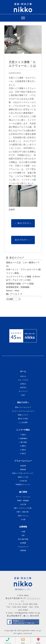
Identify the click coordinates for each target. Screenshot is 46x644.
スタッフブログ (23, 380)
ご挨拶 (23, 532)
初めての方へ (23, 402)
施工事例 (23, 492)
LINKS (23, 395)
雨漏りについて (23, 415)
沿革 (23, 535)
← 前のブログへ (23, 223)
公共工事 (23, 504)
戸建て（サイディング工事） (23, 508)
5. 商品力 (23, 450)
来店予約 (23, 388)
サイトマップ (23, 391)
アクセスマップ (23, 547)
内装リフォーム (23, 516)
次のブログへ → (23, 240)
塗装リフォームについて (23, 407)
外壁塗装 (23, 466)
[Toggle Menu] (23, 18)
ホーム (23, 371)
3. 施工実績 (23, 442)
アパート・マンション (23, 497)
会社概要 (23, 543)
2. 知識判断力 (23, 438)
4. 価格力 (23, 446)
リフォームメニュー (23, 461)
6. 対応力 (23, 453)
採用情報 (23, 550)
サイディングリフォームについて (23, 411)
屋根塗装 (23, 469)
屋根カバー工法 (23, 477)
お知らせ (23, 376)
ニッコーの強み (23, 430)
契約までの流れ (23, 419)
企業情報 (23, 527)
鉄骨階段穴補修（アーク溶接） (21, 284)
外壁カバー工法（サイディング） (23, 473)
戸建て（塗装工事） (23, 512)
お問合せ (23, 384)
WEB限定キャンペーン (23, 484)
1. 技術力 (23, 435)
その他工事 (23, 481)
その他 (23, 519)
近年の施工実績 (23, 539)
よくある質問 (23, 422)
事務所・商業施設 (23, 501)
